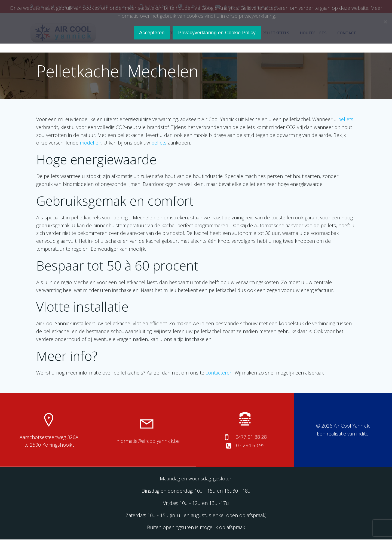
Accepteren (152, 33)
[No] (385, 22)
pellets (346, 120)
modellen (91, 143)
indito (362, 434)
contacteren (219, 373)
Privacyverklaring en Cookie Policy (217, 33)
